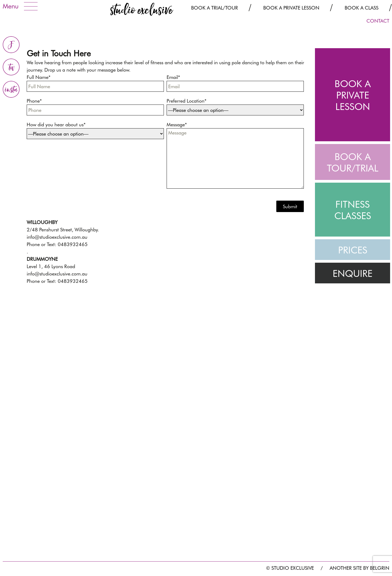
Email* (237, 83)
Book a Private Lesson (291, 8)
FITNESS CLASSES (353, 210)
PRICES (353, 250)
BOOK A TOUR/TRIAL (353, 162)
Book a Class (362, 8)
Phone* (97, 107)
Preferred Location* (237, 107)
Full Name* (97, 83)
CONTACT (378, 21)
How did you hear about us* (97, 130)
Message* (237, 155)
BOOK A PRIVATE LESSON (353, 95)
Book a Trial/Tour (215, 8)
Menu (11, 6)
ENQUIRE (353, 273)
